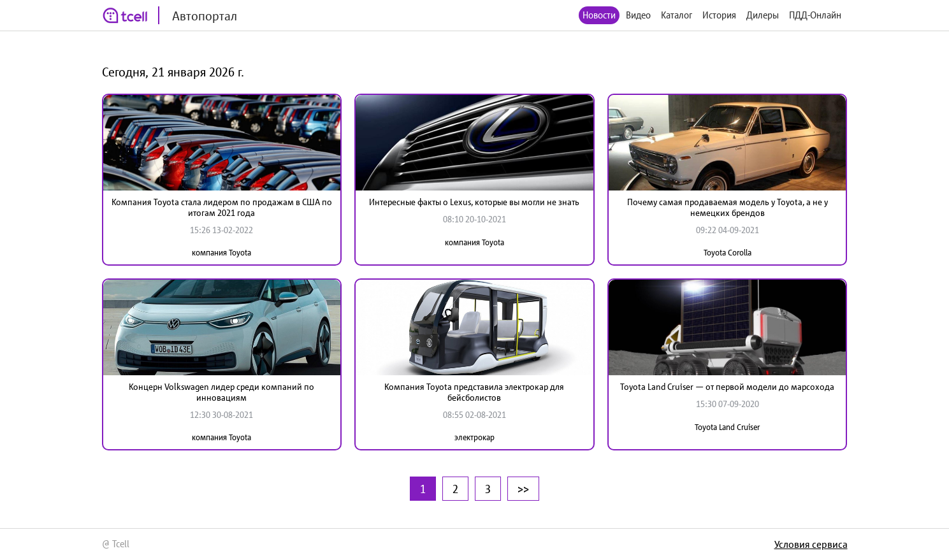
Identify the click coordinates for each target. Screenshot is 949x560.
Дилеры (763, 15)
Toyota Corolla (728, 253)
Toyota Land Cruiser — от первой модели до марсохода (727, 387)
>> (523, 489)
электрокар (474, 437)
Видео (638, 15)
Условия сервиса (811, 544)
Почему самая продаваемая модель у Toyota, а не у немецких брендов (728, 207)
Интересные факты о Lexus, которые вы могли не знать (474, 202)
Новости (599, 15)
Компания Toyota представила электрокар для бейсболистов (474, 392)
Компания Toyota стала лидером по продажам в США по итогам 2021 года (222, 207)
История (719, 15)
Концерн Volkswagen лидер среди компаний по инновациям (221, 392)
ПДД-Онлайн (815, 15)
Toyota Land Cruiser (727, 427)
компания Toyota (221, 253)
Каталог (677, 15)
